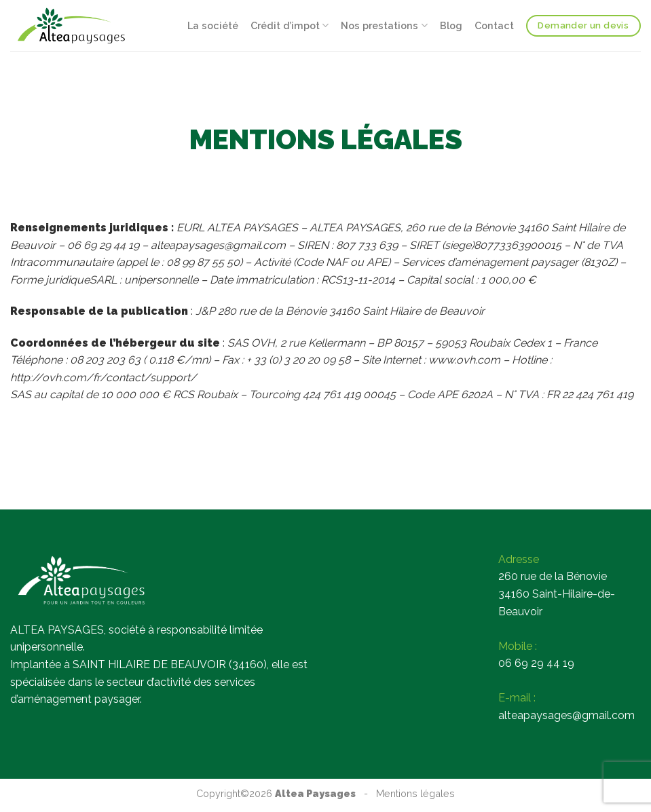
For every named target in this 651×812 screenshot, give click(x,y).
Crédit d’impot (290, 25)
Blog (451, 25)
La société (213, 25)
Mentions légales (415, 793)
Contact (494, 25)
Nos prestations (384, 25)
